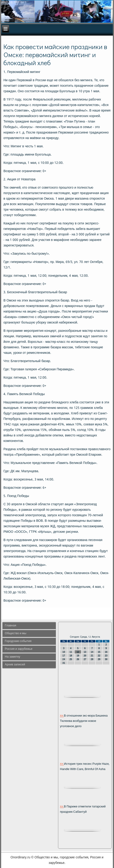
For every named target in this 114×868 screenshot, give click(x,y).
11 (71, 652)
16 (106, 652)
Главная (10, 626)
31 (64, 663)
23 (106, 656)
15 (99, 652)
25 (71, 659)
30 (106, 659)
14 (92, 652)
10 (64, 652)
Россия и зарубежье (19, 649)
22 (99, 656)
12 (78, 652)
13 (85, 652)
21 (92, 656)
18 (71, 656)
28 (92, 659)
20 (85, 656)
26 (78, 659)
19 (78, 656)
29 (99, 659)
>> (62, 716)
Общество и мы (16, 633)
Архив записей (15, 665)
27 (85, 659)
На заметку (13, 657)
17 (64, 656)
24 (64, 659)
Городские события (18, 641)
